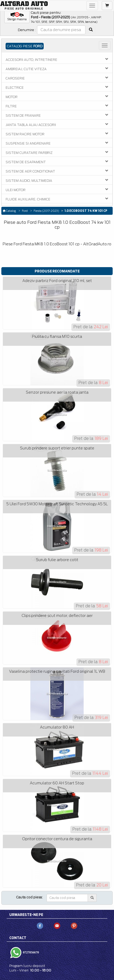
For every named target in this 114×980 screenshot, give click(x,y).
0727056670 (30, 952)
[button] (17, 17)
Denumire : (27, 30)
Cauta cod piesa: (29, 897)
